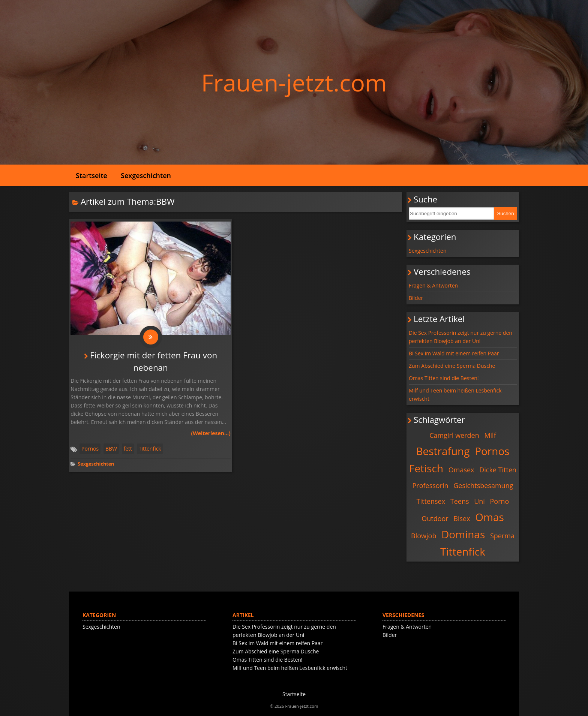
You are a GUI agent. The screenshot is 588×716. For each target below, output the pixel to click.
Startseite (91, 175)
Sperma (502, 536)
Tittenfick (150, 449)
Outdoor (435, 518)
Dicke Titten (498, 470)
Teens (460, 501)
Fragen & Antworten (433, 285)
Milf (490, 435)
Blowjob (424, 536)
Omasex (461, 470)
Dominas (463, 534)
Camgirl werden (454, 435)
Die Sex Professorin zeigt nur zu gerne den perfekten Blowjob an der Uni (460, 337)
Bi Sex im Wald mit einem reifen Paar (454, 353)
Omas (490, 517)
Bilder (416, 298)
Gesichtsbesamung (483, 485)
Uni (479, 501)
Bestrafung (443, 451)
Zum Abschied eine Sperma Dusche (452, 366)
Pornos (90, 449)
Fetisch (426, 468)
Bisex (462, 518)
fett (128, 449)
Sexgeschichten (146, 175)
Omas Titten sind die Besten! (444, 378)
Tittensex (431, 501)
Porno (500, 501)
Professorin (430, 485)
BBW (111, 449)
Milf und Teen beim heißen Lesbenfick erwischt (455, 395)
